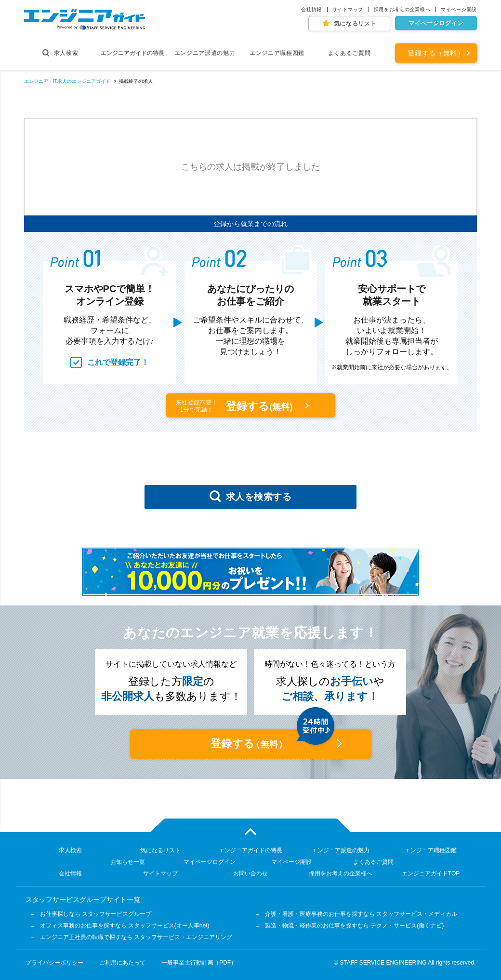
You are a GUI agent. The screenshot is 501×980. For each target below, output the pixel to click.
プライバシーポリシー (54, 963)
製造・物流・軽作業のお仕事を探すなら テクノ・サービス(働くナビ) (354, 926)
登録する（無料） (436, 53)
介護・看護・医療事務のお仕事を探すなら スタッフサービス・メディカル (361, 914)
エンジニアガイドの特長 (132, 53)
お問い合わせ (250, 873)
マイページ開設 (459, 10)
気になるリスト (355, 24)
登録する (236, 406)
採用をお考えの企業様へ (402, 10)
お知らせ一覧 (128, 862)
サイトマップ (348, 10)
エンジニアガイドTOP (431, 873)
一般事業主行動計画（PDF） (199, 963)
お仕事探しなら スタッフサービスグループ (96, 914)
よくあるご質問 (349, 53)
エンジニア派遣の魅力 (205, 53)
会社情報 (311, 10)
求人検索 (60, 53)
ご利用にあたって (122, 963)
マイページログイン (436, 23)
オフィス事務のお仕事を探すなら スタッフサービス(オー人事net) (125, 926)
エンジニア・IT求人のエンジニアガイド (67, 81)
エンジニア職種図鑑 (277, 53)
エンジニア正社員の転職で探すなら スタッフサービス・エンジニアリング (136, 937)
